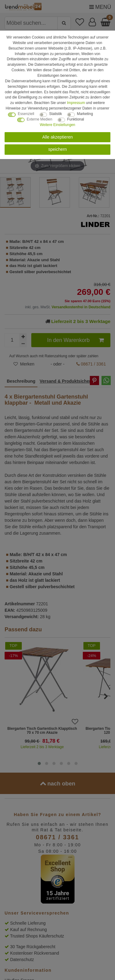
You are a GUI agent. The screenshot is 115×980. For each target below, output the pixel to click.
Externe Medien (39, 119)
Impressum (76, 103)
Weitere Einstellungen (57, 125)
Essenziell (26, 114)
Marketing (85, 114)
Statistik (56, 114)
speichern (57, 149)
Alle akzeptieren (58, 137)
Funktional (76, 119)
